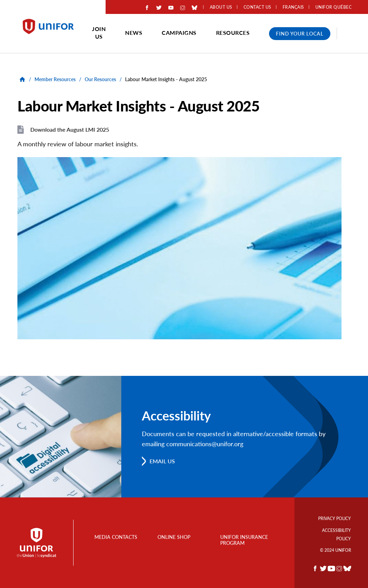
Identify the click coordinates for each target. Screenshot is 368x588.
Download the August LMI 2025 (70, 129)
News (134, 33)
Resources (233, 33)
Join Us (99, 33)
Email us (162, 461)
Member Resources (55, 79)
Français (293, 7)
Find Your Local (300, 34)
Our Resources (100, 79)
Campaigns (179, 33)
